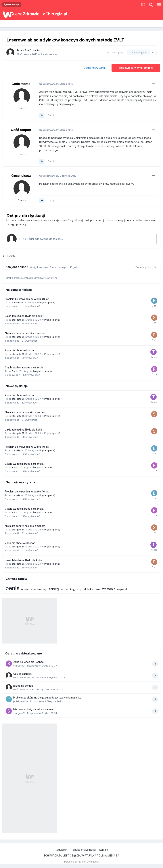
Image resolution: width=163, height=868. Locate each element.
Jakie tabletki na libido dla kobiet (24, 316)
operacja (27, 589)
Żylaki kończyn (50, 54)
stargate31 (18, 320)
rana (98, 589)
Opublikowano (56, 84)
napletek (122, 589)
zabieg (54, 589)
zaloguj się (122, 220)
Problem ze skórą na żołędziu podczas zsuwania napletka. (48, 698)
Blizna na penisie (23, 686)
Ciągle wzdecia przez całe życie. (24, 368)
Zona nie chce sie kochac (20, 350)
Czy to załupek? (23, 674)
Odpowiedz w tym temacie (136, 68)
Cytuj (51, 115)
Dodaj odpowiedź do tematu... (43, 239)
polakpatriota (21, 701)
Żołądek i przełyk (42, 371)
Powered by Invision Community (82, 862)
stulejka (89, 589)
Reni (15, 371)
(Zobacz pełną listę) (146, 267)
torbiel (64, 589)
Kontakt (104, 850)
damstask (18, 302)
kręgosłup (76, 589)
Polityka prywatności (83, 850)
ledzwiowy (40, 589)
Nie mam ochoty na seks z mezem (25, 333)
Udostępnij (115, 52)
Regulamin (61, 850)
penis (12, 588)
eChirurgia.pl (55, 14)
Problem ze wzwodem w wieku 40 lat (27, 299)
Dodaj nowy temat (95, 68)
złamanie (109, 589)
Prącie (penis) (47, 302)
